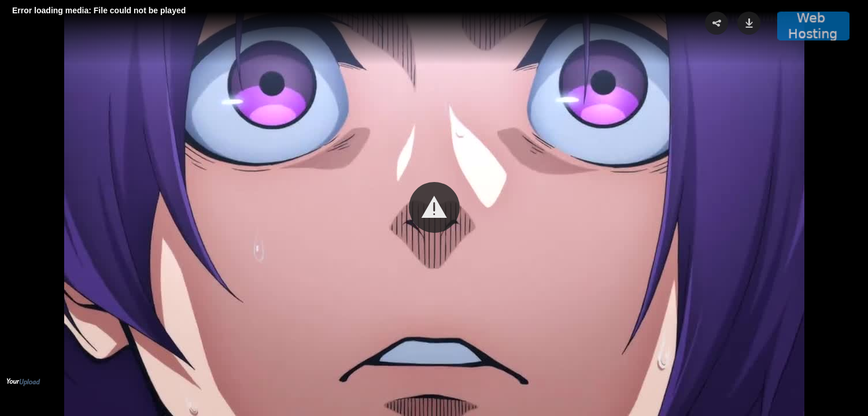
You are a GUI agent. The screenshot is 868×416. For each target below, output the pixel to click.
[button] (434, 207)
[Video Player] (434, 208)
